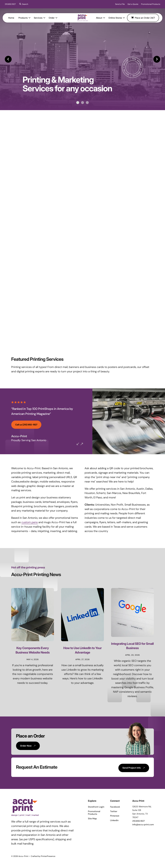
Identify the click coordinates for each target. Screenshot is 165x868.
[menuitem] (13, 18)
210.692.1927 (10, 4)
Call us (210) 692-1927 (26, 425)
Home (13, 18)
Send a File (120, 4)
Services (40, 18)
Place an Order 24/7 (141, 18)
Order (54, 18)
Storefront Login (96, 807)
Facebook (115, 807)
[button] (23, 4)
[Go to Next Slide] (84, 444)
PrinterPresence (48, 856)
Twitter (114, 811)
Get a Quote (133, 4)
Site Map (92, 819)
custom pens (30, 522)
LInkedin (114, 820)
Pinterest (115, 816)
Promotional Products (151, 4)
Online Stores (113, 18)
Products (25, 18)
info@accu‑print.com (143, 825)
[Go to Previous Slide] (80, 444)
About (97, 18)
